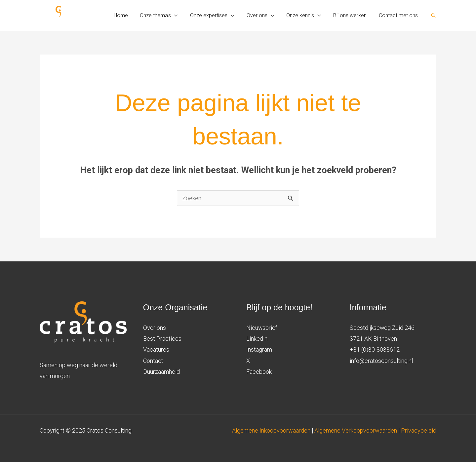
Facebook (259, 372)
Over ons (155, 328)
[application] (183, 16)
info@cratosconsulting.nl (381, 361)
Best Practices (162, 339)
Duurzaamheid (161, 372)
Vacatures (156, 349)
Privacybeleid (419, 430)
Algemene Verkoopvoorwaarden (356, 430)
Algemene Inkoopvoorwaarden (272, 430)
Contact (153, 361)
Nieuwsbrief (262, 328)
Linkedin (257, 339)
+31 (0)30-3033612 (375, 349)
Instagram (259, 349)
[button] (433, 16)
